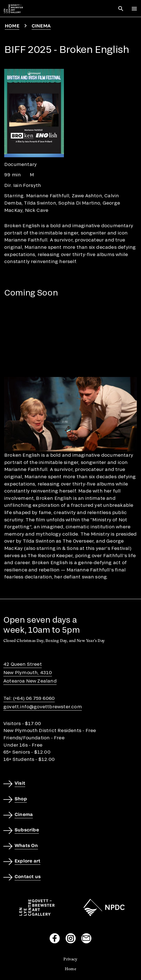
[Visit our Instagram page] (71, 938)
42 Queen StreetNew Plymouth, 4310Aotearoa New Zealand (30, 672)
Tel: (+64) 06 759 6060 (29, 698)
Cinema (41, 26)
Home (12, 26)
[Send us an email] (86, 938)
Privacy (70, 959)
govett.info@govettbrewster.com (43, 706)
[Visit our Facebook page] (55, 938)
